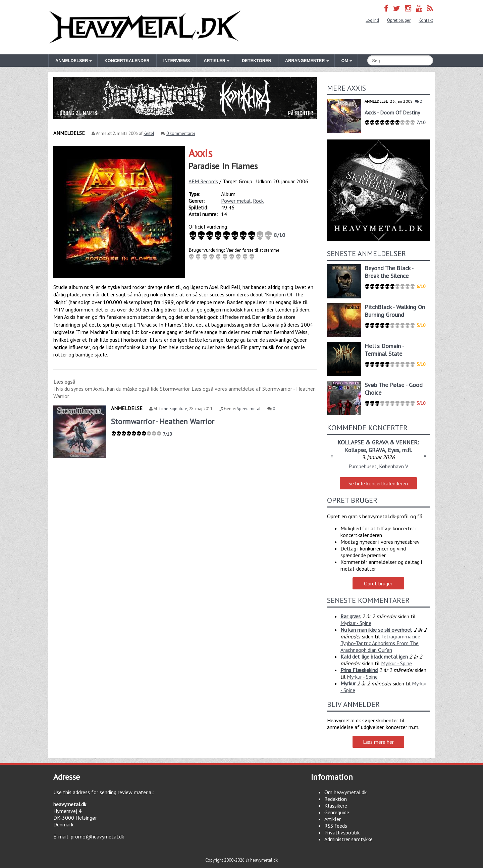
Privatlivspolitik (342, 832)
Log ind (372, 20)
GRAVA (377, 450)
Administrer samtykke (348, 839)
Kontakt (426, 20)
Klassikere (336, 806)
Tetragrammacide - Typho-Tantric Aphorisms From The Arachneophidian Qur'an (382, 643)
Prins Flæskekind (359, 670)
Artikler (333, 819)
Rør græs (351, 616)
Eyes (393, 450)
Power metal (236, 201)
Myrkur (348, 683)
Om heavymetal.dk (345, 792)
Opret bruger (399, 20)
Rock (258, 201)
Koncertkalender (127, 61)
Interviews (177, 61)
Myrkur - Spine (356, 623)
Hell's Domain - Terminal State (384, 350)
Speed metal (249, 409)
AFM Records (203, 181)
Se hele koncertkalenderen (378, 483)
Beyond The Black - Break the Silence (389, 272)
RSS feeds (336, 826)
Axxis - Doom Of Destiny (392, 112)
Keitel (149, 133)
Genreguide (337, 812)
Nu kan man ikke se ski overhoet (376, 630)
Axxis (200, 153)
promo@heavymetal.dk (97, 836)
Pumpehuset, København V (378, 466)
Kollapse (355, 450)
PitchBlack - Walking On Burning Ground (395, 311)
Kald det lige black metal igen (374, 657)
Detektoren (257, 61)
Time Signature (173, 409)
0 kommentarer (181, 133)
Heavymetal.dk (145, 27)
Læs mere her (378, 742)
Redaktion (336, 799)
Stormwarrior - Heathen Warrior (163, 421)
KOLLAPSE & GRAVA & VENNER (378, 442)
